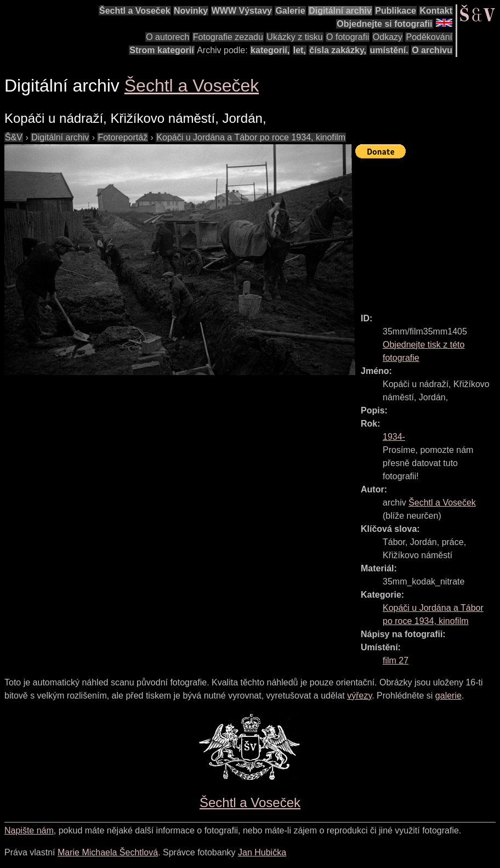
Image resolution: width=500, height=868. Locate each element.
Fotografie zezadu (228, 37)
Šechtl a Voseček (135, 11)
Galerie (290, 11)
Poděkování (429, 37)
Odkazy (388, 37)
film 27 (396, 660)
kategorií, (270, 50)
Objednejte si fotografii (384, 24)
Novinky (191, 11)
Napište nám (29, 830)
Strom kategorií (161, 50)
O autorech (167, 37)
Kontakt (436, 11)
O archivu (432, 50)
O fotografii (348, 37)
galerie (448, 696)
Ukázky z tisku (294, 37)
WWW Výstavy (242, 11)
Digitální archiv (340, 11)
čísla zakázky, (338, 50)
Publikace (396, 11)
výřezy (359, 696)
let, (300, 50)
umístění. (389, 50)
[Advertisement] (428, 231)
